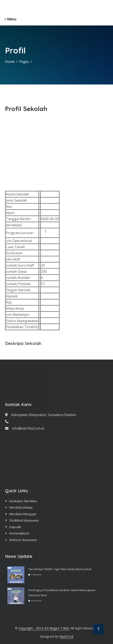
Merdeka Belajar (21, 507)
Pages (24, 62)
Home (10, 62)
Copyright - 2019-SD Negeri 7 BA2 (44, 628)
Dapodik (15, 527)
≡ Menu (10, 19)
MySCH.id (66, 636)
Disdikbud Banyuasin (24, 520)
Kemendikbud (19, 533)
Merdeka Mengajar (23, 514)
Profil (38, 62)
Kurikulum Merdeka (23, 501)
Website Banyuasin (23, 540)
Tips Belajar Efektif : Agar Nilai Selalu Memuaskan (60, 569)
